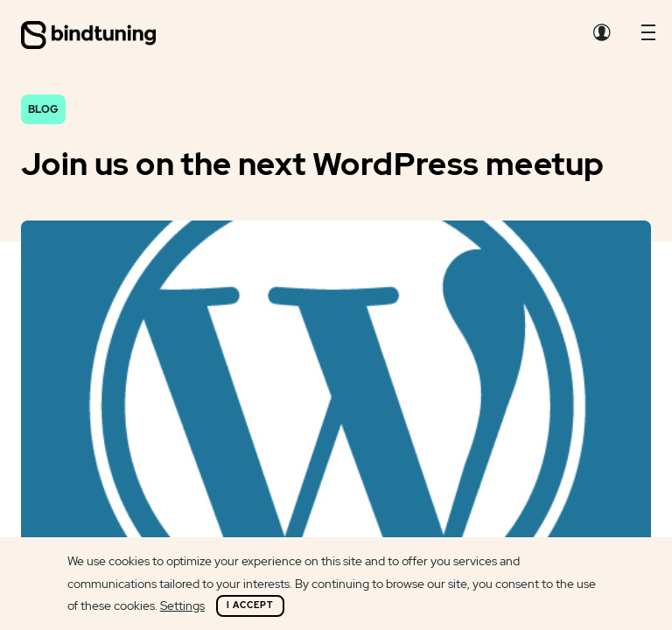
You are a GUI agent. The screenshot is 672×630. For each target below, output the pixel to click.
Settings (182, 605)
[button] (648, 37)
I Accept (250, 605)
